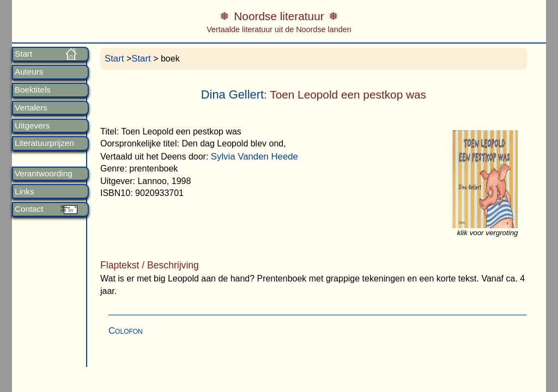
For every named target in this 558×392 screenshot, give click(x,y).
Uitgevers (32, 126)
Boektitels (33, 90)
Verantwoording (44, 174)
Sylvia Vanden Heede (254, 157)
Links (24, 192)
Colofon (126, 331)
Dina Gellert (232, 94)
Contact (29, 209)
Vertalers (31, 108)
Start (23, 54)
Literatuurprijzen (44, 143)
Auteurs (29, 72)
